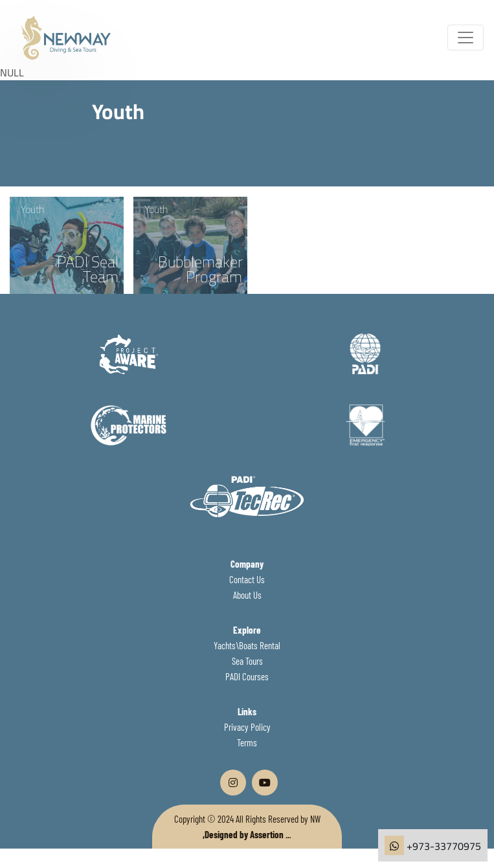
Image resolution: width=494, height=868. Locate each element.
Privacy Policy (247, 727)
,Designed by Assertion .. (246, 834)
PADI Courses (247, 676)
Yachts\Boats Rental (247, 645)
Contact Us (247, 579)
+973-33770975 (444, 846)
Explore (247, 630)
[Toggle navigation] (466, 38)
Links (247, 711)
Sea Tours (247, 661)
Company (247, 564)
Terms (247, 742)
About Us (247, 595)
